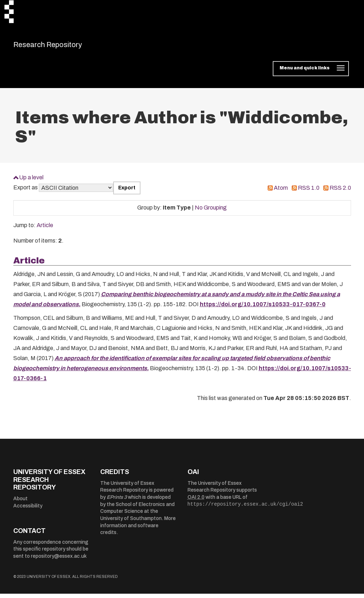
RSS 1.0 (309, 192)
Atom (281, 192)
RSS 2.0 (340, 192)
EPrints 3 (117, 502)
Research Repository (64, 47)
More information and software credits (138, 530)
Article (45, 230)
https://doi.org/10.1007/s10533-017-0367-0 (263, 309)
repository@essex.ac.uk (59, 560)
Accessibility (28, 510)
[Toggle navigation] (311, 73)
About (20, 503)
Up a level (31, 182)
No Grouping (211, 212)
